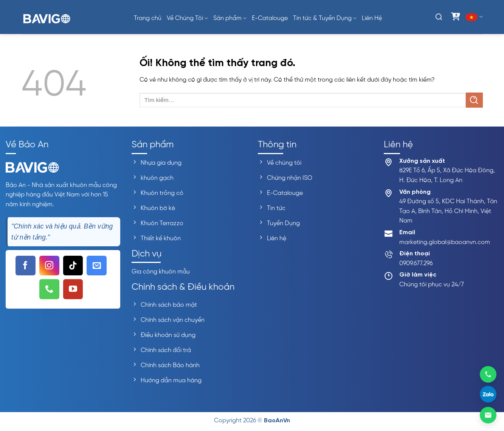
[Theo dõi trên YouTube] (73, 289)
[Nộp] (474, 100)
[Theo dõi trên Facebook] (26, 266)
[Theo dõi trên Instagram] (49, 266)
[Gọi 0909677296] (488, 374)
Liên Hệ (372, 18)
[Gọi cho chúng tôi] (49, 289)
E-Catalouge (270, 18)
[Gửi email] (488, 415)
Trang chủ (148, 18)
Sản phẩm (230, 18)
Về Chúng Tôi (187, 18)
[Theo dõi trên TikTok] (73, 266)
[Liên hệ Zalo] (488, 395)
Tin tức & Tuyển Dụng (325, 18)
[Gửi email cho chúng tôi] (97, 266)
